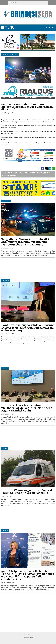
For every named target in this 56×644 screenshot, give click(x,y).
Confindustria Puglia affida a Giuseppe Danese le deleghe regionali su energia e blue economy (28, 328)
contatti (51, 27)
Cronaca (5, 448)
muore (47, 173)
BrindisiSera (6, 280)
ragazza (6, 176)
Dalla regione (6, 201)
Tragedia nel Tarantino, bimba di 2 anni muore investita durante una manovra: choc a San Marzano (25, 242)
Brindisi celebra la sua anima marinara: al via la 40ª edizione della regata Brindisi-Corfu (27, 408)
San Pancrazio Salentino (17, 173)
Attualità (5, 368)
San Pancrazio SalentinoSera (10, 55)
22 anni (13, 176)
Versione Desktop (28, 638)
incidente (32, 173)
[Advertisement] (28, 268)
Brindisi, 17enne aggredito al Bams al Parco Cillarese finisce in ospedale (27, 492)
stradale (40, 173)
